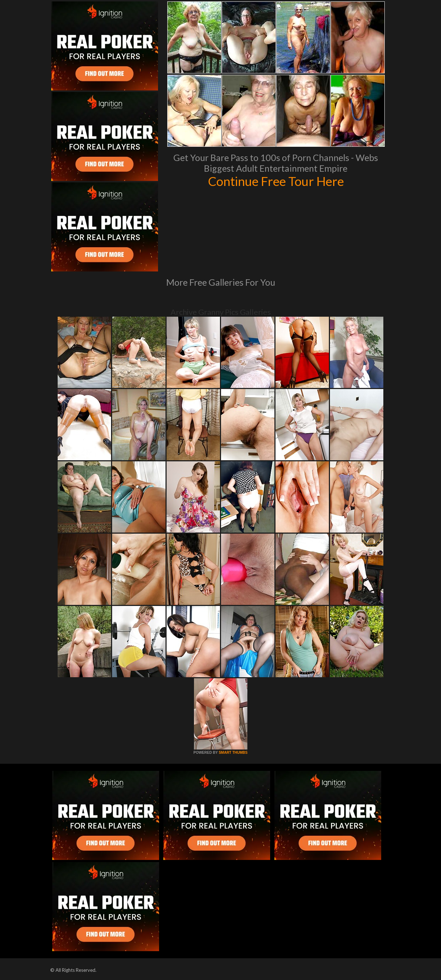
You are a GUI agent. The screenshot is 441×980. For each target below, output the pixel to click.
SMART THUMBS (233, 753)
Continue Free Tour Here (276, 181)
